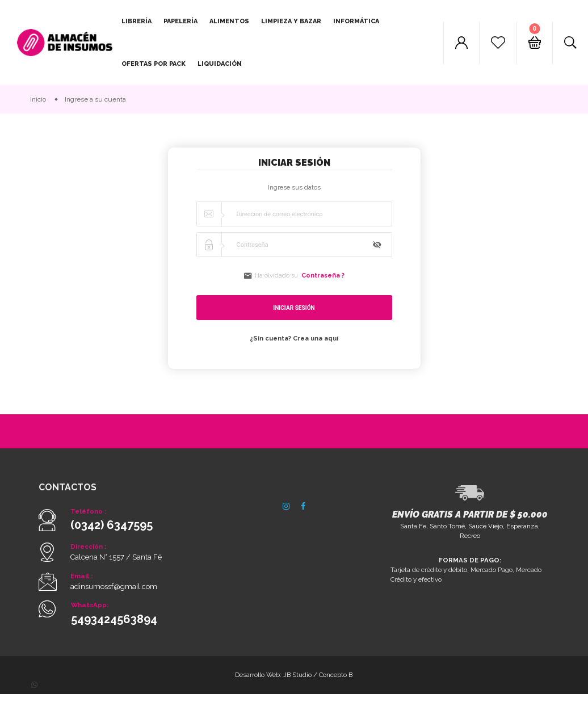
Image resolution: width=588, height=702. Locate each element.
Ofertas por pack (154, 64)
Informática (356, 21)
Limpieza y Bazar (291, 21)
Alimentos (229, 21)
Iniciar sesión (294, 309)
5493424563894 (114, 625)
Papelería (180, 21)
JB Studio (299, 682)
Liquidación (220, 64)
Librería (136, 21)
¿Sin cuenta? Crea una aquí (294, 340)
